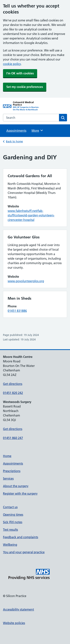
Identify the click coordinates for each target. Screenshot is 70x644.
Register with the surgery (20, 494)
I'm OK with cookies (20, 73)
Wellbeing (10, 545)
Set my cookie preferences (25, 87)
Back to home (14, 141)
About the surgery (16, 486)
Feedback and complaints (21, 537)
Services (8, 478)
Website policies (14, 623)
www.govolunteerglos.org (26, 281)
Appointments (16, 131)
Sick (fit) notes (13, 522)
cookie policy (12, 64)
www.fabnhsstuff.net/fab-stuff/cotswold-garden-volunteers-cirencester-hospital (31, 215)
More (37, 130)
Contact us (10, 507)
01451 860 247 (13, 438)
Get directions (13, 384)
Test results (10, 530)
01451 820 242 (13, 393)
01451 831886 (17, 311)
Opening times (13, 515)
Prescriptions (12, 471)
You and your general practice (24, 552)
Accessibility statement (18, 609)
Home (7, 456)
